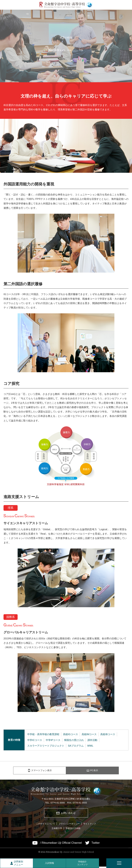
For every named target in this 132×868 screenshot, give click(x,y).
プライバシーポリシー (69, 825)
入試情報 (49, 863)
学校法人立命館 (73, 830)
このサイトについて (46, 825)
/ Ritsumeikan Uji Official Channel (61, 844)
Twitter (96, 844)
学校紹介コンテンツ (82, 863)
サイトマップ (90, 825)
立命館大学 (57, 830)
